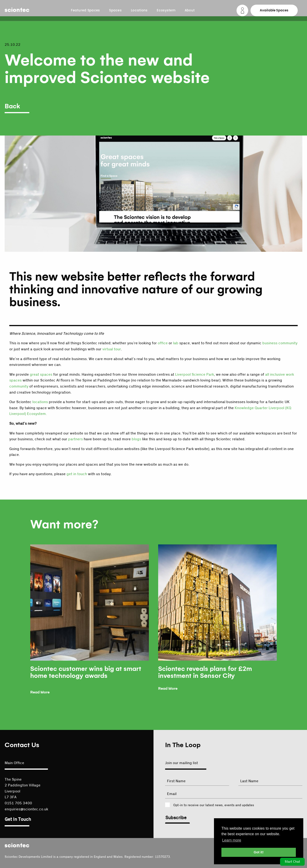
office (163, 343)
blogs (136, 439)
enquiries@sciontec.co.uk (26, 809)
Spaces (115, 10)
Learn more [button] (232, 840)
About (190, 10)
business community (280, 343)
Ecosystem (166, 10)
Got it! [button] (259, 852)
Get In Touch (18, 819)
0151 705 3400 (18, 803)
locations (40, 402)
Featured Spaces (85, 10)
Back (12, 106)
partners (75, 439)
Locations (139, 10)
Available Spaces (274, 10)
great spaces (41, 374)
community (19, 386)
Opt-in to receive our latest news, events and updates (214, 805)
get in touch (77, 474)
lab (176, 343)
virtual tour (112, 349)
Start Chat (292, 862)
